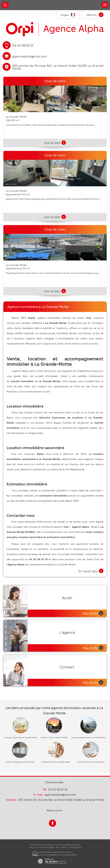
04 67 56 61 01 (58, 789)
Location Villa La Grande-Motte (54, 738)
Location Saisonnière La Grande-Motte (21, 738)
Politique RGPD (75, 847)
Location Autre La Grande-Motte (91, 762)
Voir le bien (55, 143)
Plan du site (34, 847)
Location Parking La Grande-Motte (56, 762)
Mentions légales (47, 847)
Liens (58, 847)
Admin (64, 847)
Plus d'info (93, 613)
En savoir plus (91, 571)
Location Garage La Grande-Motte (20, 762)
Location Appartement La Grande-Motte (89, 738)
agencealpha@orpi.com (30, 56)
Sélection (92, 15)
